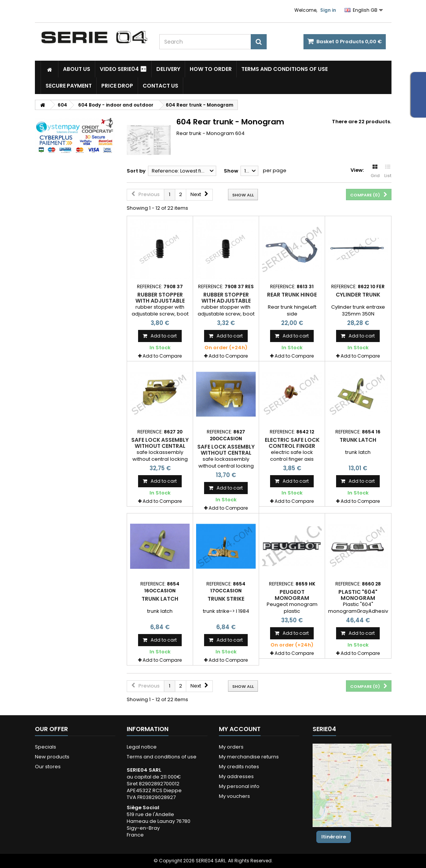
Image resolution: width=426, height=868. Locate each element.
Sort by (136, 171)
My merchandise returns (249, 757)
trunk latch (358, 440)
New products (52, 757)
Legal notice (142, 747)
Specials (46, 747)
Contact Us (160, 86)
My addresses (236, 776)
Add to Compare (162, 356)
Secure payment (69, 86)
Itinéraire (334, 837)
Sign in (328, 10)
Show (231, 171)
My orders (231, 747)
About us (77, 69)
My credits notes (239, 767)
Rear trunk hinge (292, 295)
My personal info (239, 786)
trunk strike (226, 599)
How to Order (211, 69)
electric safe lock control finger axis (292, 446)
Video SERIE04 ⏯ (123, 69)
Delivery (168, 69)
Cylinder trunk (358, 295)
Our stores (48, 767)
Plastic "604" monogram (358, 595)
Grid (375, 171)
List (388, 171)
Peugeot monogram (292, 595)
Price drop (117, 86)
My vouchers (234, 796)
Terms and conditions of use (285, 69)
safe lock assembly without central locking (160, 446)
